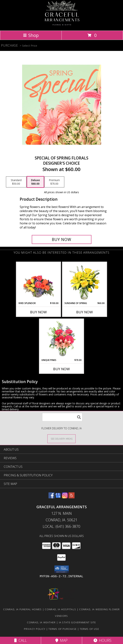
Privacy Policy (35, 629)
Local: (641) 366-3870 (61, 526)
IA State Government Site (77, 622)
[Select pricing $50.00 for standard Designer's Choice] (16, 182)
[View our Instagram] (65, 497)
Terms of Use (89, 629)
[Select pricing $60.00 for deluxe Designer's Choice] (35, 182)
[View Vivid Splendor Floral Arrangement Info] (39, 282)
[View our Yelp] (72, 497)
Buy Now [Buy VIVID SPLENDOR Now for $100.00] (38, 312)
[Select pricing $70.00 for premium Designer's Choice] (54, 182)
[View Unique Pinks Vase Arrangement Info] (62, 339)
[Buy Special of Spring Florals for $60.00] (62, 239)
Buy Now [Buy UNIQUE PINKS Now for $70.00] (61, 369)
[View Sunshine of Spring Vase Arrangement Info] (85, 282)
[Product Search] (62, 417)
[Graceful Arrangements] (61, 25)
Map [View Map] (61, 640)
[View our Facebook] (51, 497)
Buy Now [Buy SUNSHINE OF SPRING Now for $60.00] (85, 312)
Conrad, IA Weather (41, 622)
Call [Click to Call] (21, 640)
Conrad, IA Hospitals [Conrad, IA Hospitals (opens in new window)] (60, 609)
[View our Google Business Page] (58, 497)
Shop (31, 35)
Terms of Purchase (63, 629)
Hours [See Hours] (102, 640)
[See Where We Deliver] (61, 439)
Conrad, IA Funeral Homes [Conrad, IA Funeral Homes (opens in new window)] (22, 609)
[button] (62, 569)
